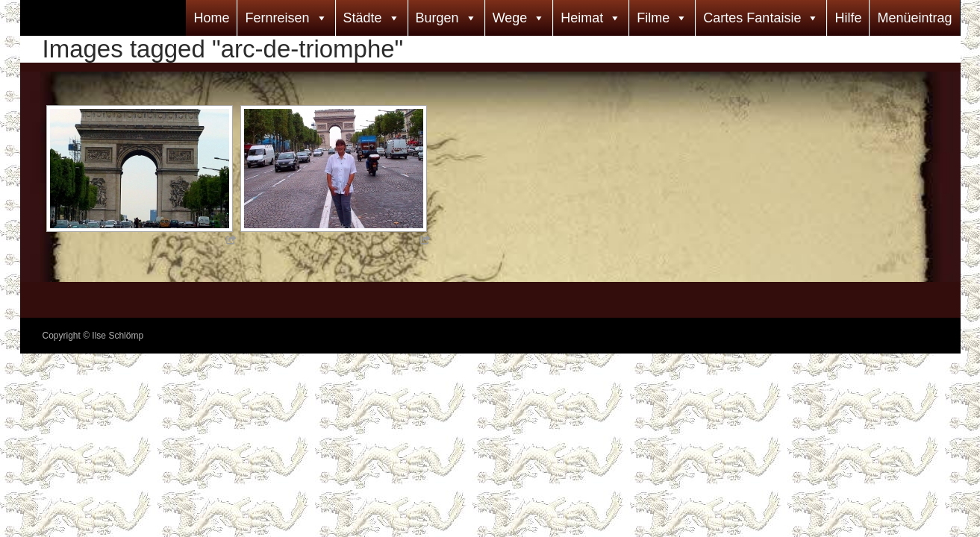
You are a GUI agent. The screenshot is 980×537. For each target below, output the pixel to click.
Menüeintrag (914, 18)
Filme (653, 18)
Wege (510, 18)
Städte (363, 18)
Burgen (437, 18)
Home (211, 18)
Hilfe (848, 18)
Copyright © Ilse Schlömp (93, 336)
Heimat (582, 18)
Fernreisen (277, 18)
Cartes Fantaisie (752, 18)
